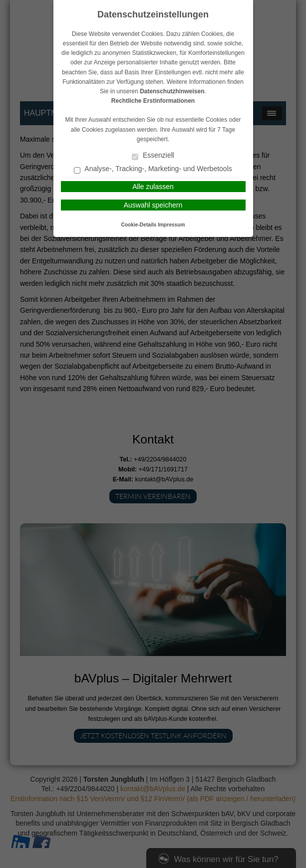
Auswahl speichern (153, 205)
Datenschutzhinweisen (172, 91)
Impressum (171, 225)
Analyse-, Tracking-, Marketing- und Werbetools (153, 169)
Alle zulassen (153, 187)
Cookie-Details (139, 225)
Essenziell (153, 156)
